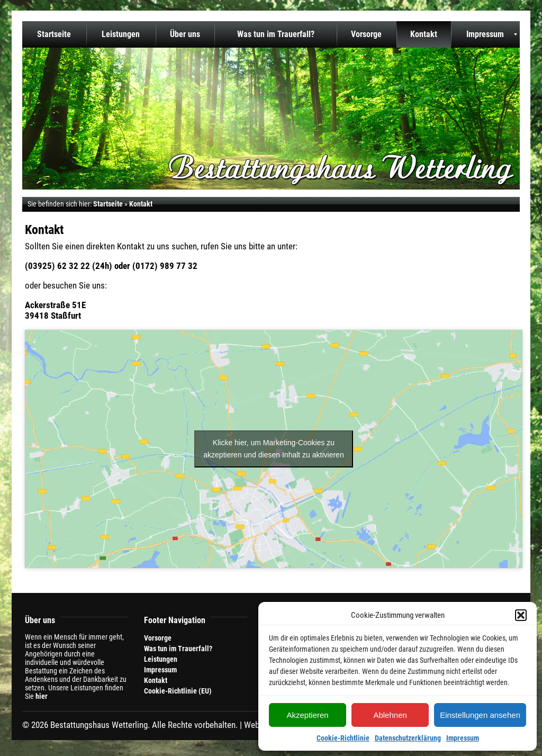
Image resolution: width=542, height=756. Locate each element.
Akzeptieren (307, 715)
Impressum (463, 738)
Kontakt (156, 680)
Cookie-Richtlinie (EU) (178, 691)
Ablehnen (390, 715)
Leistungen (161, 659)
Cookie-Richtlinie (343, 738)
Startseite (108, 204)
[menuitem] (54, 34)
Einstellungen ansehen (480, 715)
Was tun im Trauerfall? (178, 649)
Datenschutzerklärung (408, 738)
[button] (521, 615)
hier (42, 696)
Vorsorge (158, 638)
